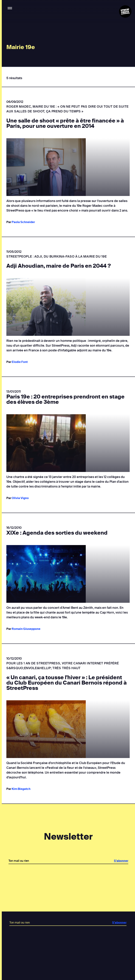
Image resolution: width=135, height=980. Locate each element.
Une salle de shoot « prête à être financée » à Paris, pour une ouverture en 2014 (65, 123)
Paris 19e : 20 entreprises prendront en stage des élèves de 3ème (65, 399)
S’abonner (121, 861)
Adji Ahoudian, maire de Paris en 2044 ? (59, 266)
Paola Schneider (23, 222)
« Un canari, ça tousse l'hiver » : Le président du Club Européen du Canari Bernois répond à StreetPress (67, 683)
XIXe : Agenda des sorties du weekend (57, 533)
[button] (10, 8)
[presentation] (68, 876)
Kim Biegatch (21, 789)
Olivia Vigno (20, 498)
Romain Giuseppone (26, 629)
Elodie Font (20, 362)
